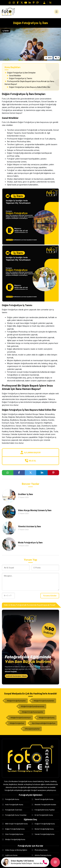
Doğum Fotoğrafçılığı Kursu (43, 824)
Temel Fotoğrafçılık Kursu (42, 799)
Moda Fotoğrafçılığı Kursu (43, 829)
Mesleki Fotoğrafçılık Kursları (44, 805)
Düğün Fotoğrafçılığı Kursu (13, 829)
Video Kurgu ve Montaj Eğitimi (15, 850)
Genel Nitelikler (14, 76)
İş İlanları (6, 31)
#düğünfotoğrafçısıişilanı (16, 701)
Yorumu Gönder (50, 596)
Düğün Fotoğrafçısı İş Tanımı (19, 78)
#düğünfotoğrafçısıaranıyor (21, 718)
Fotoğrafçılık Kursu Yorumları (14, 815)
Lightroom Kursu (10, 855)
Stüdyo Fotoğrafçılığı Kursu (14, 839)
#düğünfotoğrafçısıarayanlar (32, 712)
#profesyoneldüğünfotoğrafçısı (44, 723)
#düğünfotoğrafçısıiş (47, 718)
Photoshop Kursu (39, 850)
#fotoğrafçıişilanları (32, 729)
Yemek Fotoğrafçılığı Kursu (43, 834)
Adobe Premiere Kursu (41, 855)
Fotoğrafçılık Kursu (11, 799)
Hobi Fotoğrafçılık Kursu (13, 805)
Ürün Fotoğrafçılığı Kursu (13, 834)
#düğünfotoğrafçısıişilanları (44, 701)
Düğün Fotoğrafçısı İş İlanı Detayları (20, 73)
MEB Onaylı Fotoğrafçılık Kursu (15, 824)
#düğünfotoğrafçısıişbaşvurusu (32, 706)
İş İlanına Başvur (30, 453)
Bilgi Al (30, 461)
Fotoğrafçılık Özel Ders (12, 810)
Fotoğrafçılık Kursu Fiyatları (43, 810)
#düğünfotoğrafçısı (17, 723)
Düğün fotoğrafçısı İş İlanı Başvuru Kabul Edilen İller (28, 87)
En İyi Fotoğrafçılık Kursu (42, 815)
